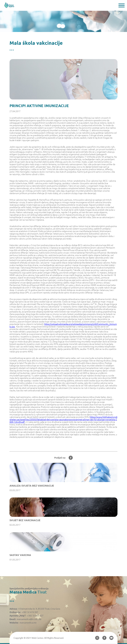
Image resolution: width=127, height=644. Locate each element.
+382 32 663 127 (35, 616)
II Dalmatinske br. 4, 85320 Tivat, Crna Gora (39, 609)
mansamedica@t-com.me (29, 619)
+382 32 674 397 (30, 612)
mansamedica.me (28, 623)
